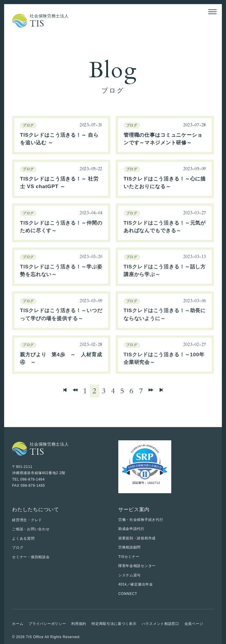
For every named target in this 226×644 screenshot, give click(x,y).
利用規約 (79, 624)
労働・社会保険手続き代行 (141, 520)
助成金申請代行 (131, 529)
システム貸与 (129, 575)
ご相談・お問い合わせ (31, 529)
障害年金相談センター (137, 566)
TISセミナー (129, 557)
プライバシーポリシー (47, 624)
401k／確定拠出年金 (136, 584)
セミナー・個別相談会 (31, 557)
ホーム (18, 624)
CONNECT (128, 594)
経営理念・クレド (27, 520)
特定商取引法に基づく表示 (114, 624)
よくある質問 (23, 538)
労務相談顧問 (129, 547)
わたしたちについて (35, 509)
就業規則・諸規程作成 (137, 538)
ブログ (18, 548)
